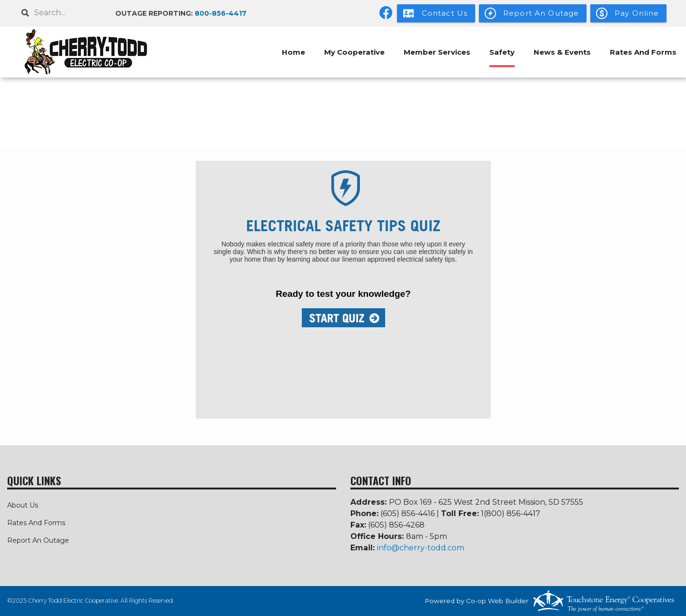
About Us (23, 505)
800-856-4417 (221, 13)
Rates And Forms (643, 52)
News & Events (562, 52)
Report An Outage (38, 540)
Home (293, 52)
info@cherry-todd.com (421, 548)
